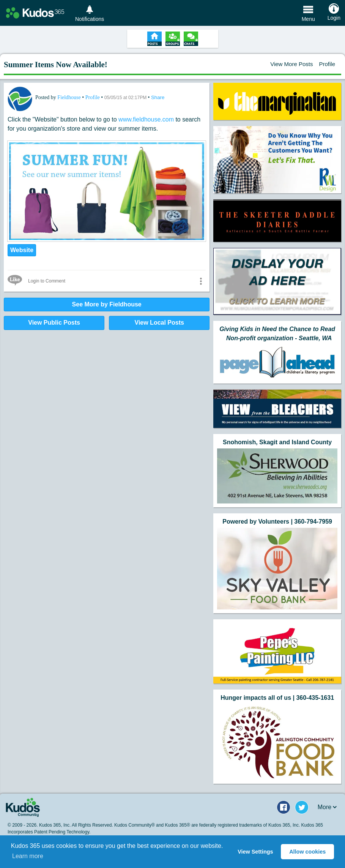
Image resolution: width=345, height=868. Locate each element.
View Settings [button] (255, 852)
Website (22, 250)
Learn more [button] (28, 856)
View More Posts (291, 64)
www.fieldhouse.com (146, 119)
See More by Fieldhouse (107, 304)
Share (158, 97)
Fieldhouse (70, 97)
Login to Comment (47, 281)
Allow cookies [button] (307, 852)
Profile (327, 64)
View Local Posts (159, 323)
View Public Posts (54, 323)
